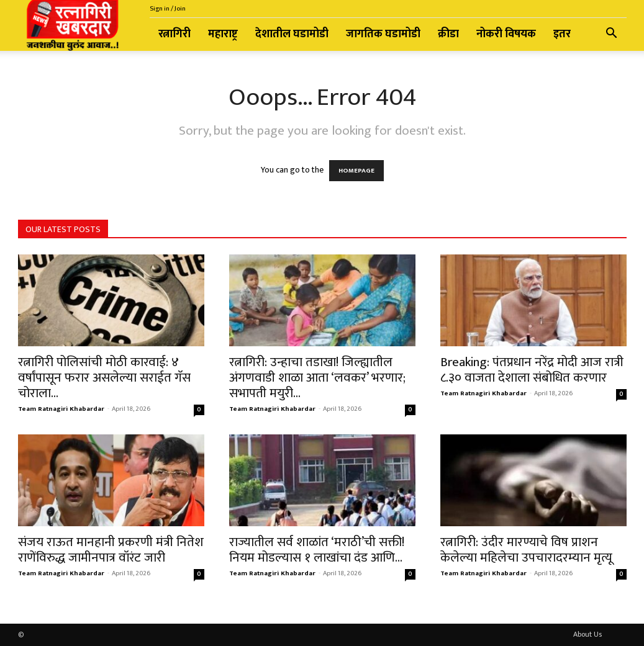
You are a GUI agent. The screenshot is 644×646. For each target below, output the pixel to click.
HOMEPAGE (356, 171)
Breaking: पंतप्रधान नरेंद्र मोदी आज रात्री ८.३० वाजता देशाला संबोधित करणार (532, 370)
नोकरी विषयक (506, 34)
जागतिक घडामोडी (383, 34)
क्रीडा (448, 34)
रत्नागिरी (175, 34)
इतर (562, 34)
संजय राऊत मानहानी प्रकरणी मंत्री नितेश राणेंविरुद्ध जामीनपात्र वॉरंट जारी (111, 550)
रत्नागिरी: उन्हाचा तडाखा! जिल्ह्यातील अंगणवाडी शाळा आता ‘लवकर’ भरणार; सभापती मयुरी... (317, 378)
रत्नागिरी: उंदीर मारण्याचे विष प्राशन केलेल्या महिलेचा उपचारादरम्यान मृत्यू (526, 550)
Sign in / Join (168, 9)
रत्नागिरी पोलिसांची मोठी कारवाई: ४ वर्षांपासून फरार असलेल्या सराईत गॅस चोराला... (104, 378)
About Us (587, 634)
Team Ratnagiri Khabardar (61, 409)
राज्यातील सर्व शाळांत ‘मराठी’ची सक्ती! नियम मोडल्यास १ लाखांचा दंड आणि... (317, 550)
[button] (612, 35)
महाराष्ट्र (223, 34)
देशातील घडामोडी (292, 34)
